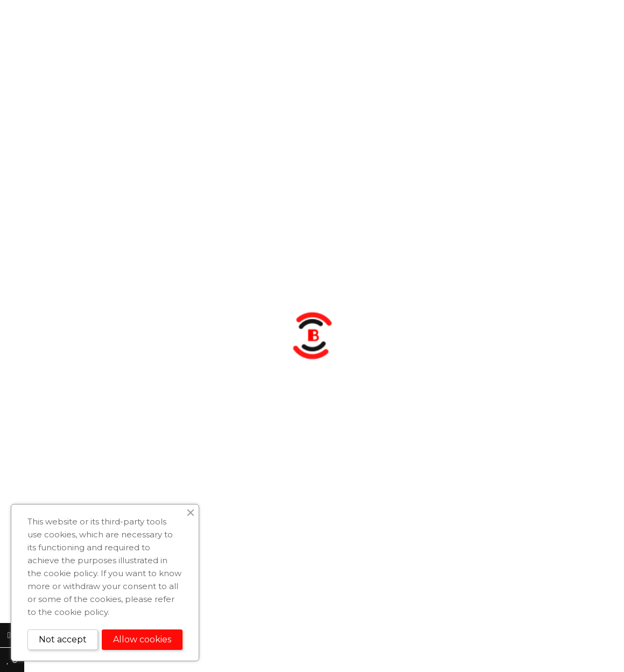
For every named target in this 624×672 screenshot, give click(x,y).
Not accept (63, 639)
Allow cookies (142, 639)
